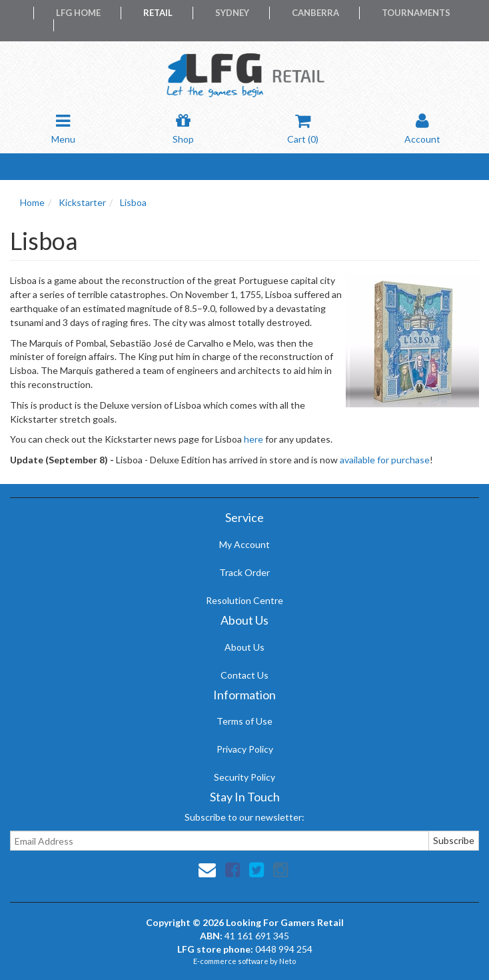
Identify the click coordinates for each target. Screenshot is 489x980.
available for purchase (385, 460)
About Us (244, 647)
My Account (244, 544)
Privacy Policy (245, 749)
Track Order (244, 572)
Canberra (315, 13)
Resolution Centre (244, 600)
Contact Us (244, 675)
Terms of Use (244, 721)
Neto (287, 961)
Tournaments (416, 13)
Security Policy (244, 777)
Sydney (232, 13)
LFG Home (78, 13)
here (253, 439)
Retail (158, 13)
